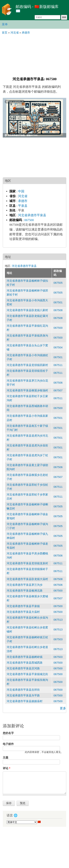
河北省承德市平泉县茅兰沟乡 (25, 585)
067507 (58, 390)
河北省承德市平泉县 (32, 215)
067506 (58, 383)
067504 (58, 347)
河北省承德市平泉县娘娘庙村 (25, 701)
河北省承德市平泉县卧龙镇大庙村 (27, 579)
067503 (58, 639)
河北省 (23, 196)
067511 (58, 365)
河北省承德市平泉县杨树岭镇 (25, 657)
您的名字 (8, 733)
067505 (58, 283)
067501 (58, 302)
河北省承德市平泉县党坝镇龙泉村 (27, 563)
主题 (6, 758)
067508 (58, 310)
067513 (58, 620)
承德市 (23, 201)
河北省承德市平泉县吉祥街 (23, 690)
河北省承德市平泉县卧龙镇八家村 (27, 310)
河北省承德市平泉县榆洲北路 (25, 591)
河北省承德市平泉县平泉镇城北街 (27, 674)
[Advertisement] (34, 55)
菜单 (5, 24)
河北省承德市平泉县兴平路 (23, 695)
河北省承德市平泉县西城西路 (25, 663)
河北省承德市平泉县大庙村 (23, 612)
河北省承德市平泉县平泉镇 (23, 606)
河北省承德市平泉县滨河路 (23, 668)
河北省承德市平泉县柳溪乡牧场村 (27, 390)
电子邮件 (8, 744)
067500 (29, 220)
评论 (7, 768)
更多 (63, 708)
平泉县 (23, 206)
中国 (21, 191)
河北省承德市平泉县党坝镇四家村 (27, 365)
